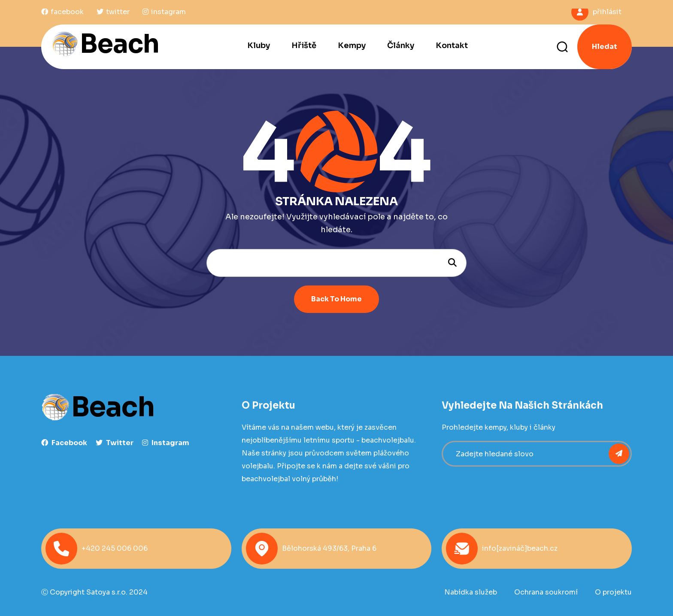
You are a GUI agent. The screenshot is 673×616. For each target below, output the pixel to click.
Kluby (259, 46)
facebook (64, 443)
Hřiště (304, 46)
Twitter (115, 443)
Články (401, 46)
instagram (166, 443)
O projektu (613, 592)
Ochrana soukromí (546, 592)
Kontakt (452, 46)
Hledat (605, 47)
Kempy (352, 46)
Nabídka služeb (471, 592)
